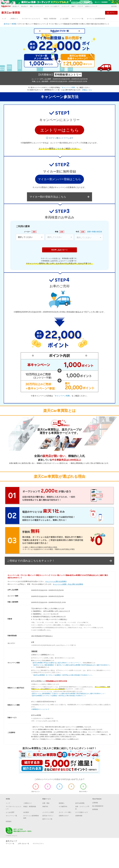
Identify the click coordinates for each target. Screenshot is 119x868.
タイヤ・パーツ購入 (65, 812)
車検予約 (45, 807)
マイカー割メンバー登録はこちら (59, 179)
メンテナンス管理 (48, 812)
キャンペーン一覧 (78, 19)
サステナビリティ (38, 844)
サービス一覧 (10, 844)
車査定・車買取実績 (50, 19)
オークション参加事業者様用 (96, 19)
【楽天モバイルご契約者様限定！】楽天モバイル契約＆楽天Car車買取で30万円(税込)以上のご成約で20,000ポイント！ (68, 694)
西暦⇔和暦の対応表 (95, 232)
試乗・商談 (46, 803)
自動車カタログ (64, 816)
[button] (59, 130)
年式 (80, 232)
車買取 (14, 24)
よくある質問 (64, 19)
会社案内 (26, 812)
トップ (4, 19)
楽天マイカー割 (47, 819)
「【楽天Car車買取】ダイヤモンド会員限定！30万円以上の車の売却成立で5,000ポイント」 (62, 675)
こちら (58, 149)
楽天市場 (114, 6)
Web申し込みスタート (59, 250)
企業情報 (95, 803)
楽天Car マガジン (48, 816)
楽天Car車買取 (80, 803)
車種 (59, 232)
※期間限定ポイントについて (40, 709)
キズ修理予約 (63, 807)
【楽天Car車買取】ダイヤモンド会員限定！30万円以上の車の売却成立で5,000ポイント (59, 696)
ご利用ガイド (14, 19)
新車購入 (62, 803)
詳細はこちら (87, 90)
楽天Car (7, 24)
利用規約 (9, 821)
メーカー (30, 232)
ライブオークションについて (31, 19)
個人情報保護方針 (98, 806)
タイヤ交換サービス (82, 812)
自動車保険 (79, 816)
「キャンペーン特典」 (68, 87)
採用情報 (95, 809)
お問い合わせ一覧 (23, 844)
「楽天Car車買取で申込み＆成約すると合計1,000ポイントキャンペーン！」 (57, 663)
